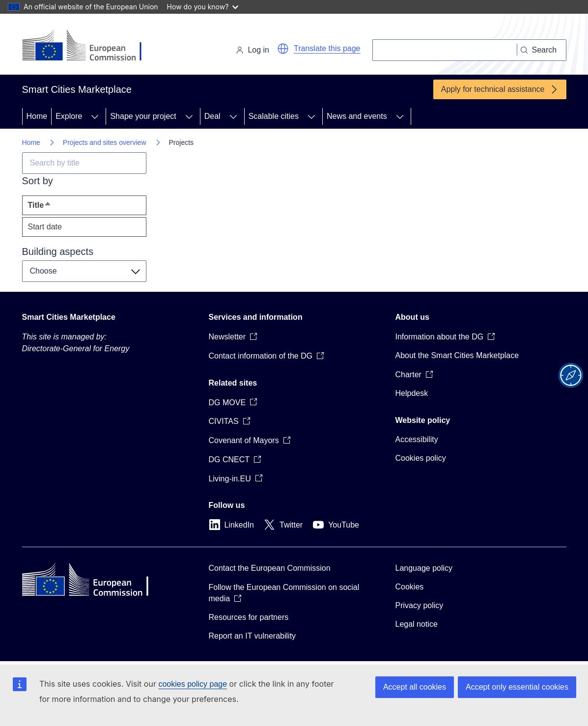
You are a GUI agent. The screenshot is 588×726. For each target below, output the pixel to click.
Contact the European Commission (270, 568)
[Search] (445, 50)
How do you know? (203, 7)
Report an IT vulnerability (252, 636)
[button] (283, 49)
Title (58, 208)
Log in (252, 50)
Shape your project (143, 116)
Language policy (424, 568)
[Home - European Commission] (90, 46)
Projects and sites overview (105, 142)
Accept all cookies (415, 687)
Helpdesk (412, 393)
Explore (69, 116)
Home (37, 116)
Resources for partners (249, 617)
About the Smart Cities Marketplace (457, 355)
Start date (45, 227)
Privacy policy (420, 605)
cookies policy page (193, 684)
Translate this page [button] (327, 48)
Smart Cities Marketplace (69, 317)
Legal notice (417, 624)
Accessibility (417, 439)
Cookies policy (421, 458)
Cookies (410, 587)
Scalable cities (274, 116)
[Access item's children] (95, 116)
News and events (357, 116)
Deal (212, 116)
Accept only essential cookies (517, 687)
